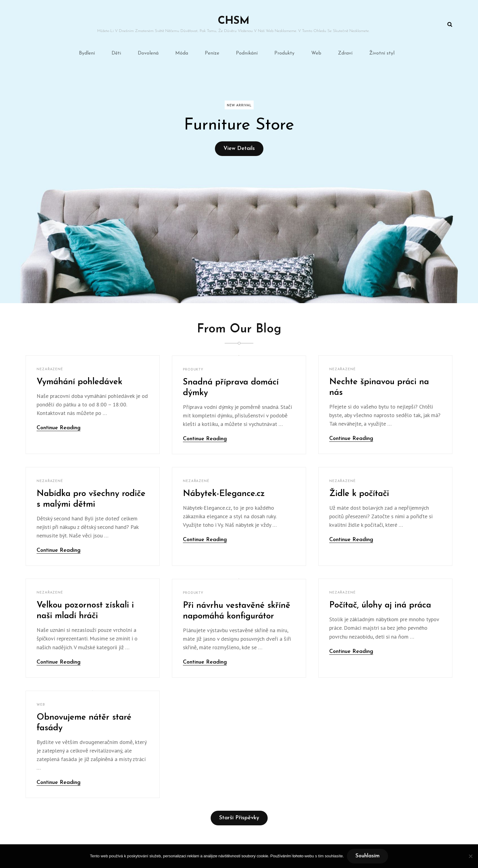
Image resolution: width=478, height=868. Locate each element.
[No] (470, 856)
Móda (182, 53)
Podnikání (247, 53)
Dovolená (148, 53)
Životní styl (382, 53)
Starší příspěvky (239, 818)
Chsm (234, 21)
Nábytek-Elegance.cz (224, 494)
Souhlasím (367, 856)
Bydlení (87, 53)
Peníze (212, 53)
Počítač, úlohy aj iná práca (380, 605)
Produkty (284, 53)
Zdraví (345, 53)
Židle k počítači (359, 494)
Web (316, 53)
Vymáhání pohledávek (79, 382)
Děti (116, 53)
